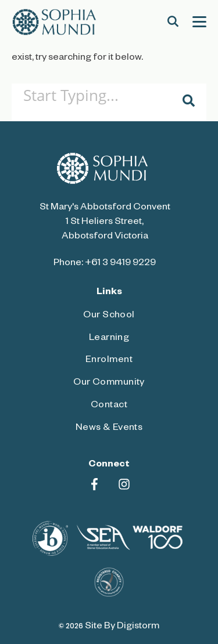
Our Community (109, 383)
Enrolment (109, 361)
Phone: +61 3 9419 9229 (105, 264)
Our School (109, 316)
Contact (109, 406)
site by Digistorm (122, 627)
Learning (109, 339)
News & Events (109, 429)
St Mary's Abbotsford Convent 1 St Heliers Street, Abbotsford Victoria (105, 222)
